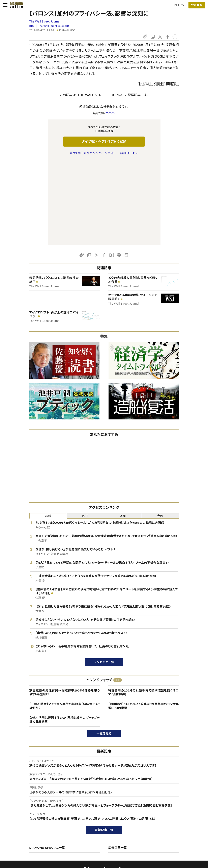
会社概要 (168, 812)
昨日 (85, 432)
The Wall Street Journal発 (54, 26)
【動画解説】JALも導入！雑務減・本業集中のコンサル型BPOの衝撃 (144, 622)
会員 (160, 432)
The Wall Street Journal (45, 21)
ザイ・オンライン (96, 832)
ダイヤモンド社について (177, 797)
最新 (48, 432)
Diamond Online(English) (102, 805)
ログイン (179, 5)
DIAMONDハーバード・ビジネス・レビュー (111, 819)
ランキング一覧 (104, 578)
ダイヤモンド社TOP (174, 805)
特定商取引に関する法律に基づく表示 (38, 832)
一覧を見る (104, 649)
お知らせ (168, 825)
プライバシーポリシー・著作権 (33, 839)
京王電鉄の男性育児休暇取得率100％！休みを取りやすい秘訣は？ (65, 608)
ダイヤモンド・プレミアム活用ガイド (36, 819)
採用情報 (168, 819)
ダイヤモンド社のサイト (102, 797)
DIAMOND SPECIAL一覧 (47, 763)
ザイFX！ (92, 839)
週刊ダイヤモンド (97, 812)
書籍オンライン (96, 825)
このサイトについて (27, 805)
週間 (123, 432)
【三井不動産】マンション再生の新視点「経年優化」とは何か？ (65, 622)
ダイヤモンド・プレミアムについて (35, 812)
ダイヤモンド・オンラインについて (36, 797)
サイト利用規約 (25, 825)
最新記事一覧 (104, 746)
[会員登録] (197, 5)
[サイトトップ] (15, 5)
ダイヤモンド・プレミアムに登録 (104, 141)
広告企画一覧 (118, 763)
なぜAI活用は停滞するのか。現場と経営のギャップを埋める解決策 (65, 635)
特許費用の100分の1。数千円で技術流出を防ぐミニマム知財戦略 (144, 608)
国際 (32, 26)
